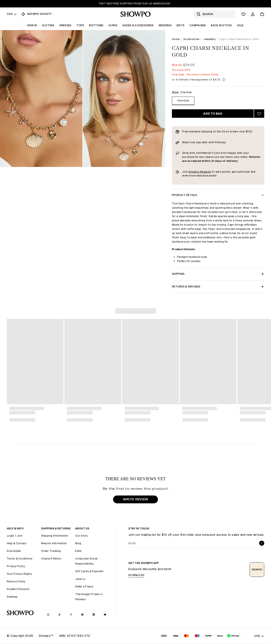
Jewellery (209, 39)
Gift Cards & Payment (89, 571)
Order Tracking (51, 551)
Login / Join (15, 536)
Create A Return (51, 559)
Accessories (191, 39)
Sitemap (12, 597)
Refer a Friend (84, 586)
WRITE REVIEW (135, 499)
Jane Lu (80, 579)
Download (136, 575)
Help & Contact (17, 543)
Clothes (48, 25)
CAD (12, 14)
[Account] (253, 14)
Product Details (218, 195)
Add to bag (213, 114)
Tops (80, 25)
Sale (240, 25)
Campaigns (198, 25)
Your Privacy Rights (19, 574)
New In (32, 25)
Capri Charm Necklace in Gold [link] (239, 39)
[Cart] (262, 14)
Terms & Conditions (20, 559)
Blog (78, 543)
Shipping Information (55, 536)
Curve (113, 25)
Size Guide (14, 551)
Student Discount (18, 589)
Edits (180, 25)
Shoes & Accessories (138, 25)
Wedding (165, 25)
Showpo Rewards (200, 172)
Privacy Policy (16, 566)
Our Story (82, 536)
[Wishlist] (243, 14)
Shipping (218, 274)
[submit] (262, 543)
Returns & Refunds (218, 287)
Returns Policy (16, 581)
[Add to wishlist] (259, 114)
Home (176, 39)
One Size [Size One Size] (183, 101)
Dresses (66, 25)
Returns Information (54, 543)
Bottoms (96, 25)
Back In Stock (221, 25)
